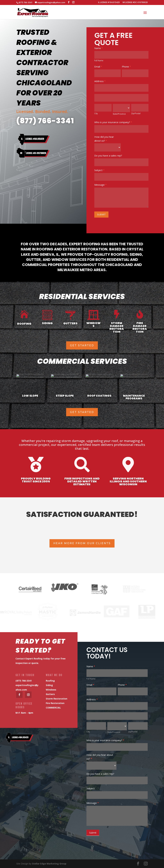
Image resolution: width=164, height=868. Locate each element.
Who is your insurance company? (113, 122)
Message (100, 185)
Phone (126, 67)
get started (82, 345)
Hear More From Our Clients (82, 543)
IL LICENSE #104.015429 (109, 3)
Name (99, 48)
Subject (99, 170)
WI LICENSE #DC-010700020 (135, 3)
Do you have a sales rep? (108, 156)
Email (98, 67)
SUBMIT (101, 214)
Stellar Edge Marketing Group (49, 864)
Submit (93, 833)
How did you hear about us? (104, 139)
